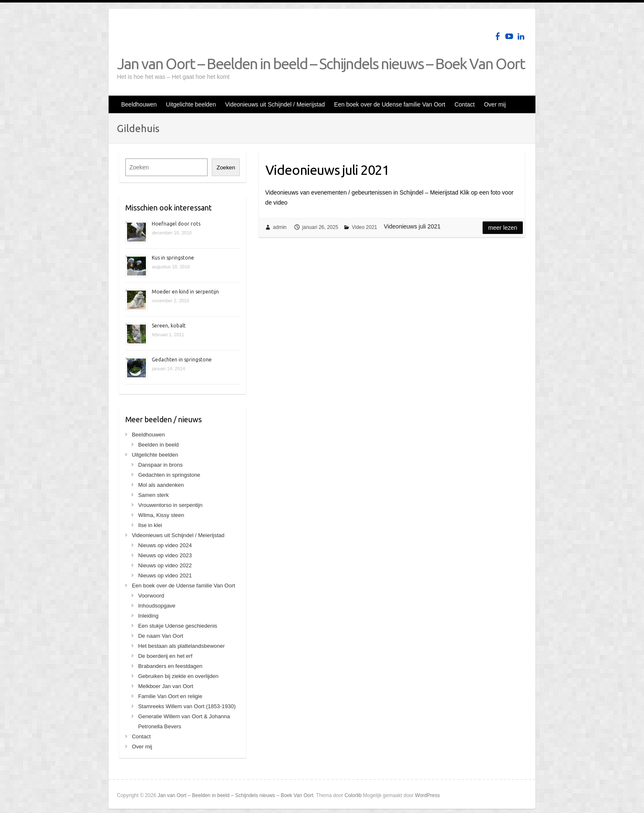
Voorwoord (151, 596)
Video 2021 (365, 227)
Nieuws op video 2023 (165, 555)
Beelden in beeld (158, 445)
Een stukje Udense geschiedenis (178, 626)
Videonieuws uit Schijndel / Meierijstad (275, 104)
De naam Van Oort (160, 636)
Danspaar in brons (160, 465)
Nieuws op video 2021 (165, 575)
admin (280, 227)
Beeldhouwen (139, 104)
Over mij (495, 104)
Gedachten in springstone (182, 360)
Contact (465, 104)
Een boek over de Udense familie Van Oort (390, 104)
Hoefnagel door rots (176, 224)
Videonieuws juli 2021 (327, 170)
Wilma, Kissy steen (161, 515)
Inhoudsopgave (157, 606)
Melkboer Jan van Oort (166, 686)
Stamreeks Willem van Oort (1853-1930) (187, 706)
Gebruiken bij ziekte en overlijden (178, 676)
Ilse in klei (150, 525)
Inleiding (148, 616)
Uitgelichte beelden (191, 104)
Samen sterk (153, 495)
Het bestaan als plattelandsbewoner (181, 646)
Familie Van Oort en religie (170, 696)
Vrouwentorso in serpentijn (170, 505)
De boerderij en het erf (165, 656)
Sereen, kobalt (169, 326)
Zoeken (226, 168)
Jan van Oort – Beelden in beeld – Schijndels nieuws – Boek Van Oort (321, 64)
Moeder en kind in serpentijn (185, 292)
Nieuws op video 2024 (165, 545)
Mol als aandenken (161, 485)
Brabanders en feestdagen (170, 666)
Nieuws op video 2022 (165, 565)
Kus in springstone (173, 258)
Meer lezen (502, 228)
